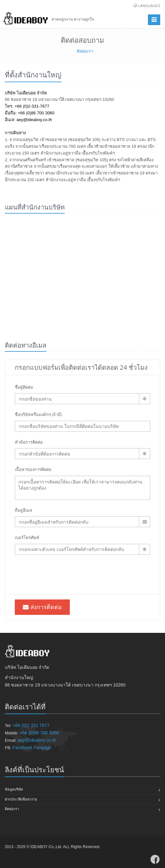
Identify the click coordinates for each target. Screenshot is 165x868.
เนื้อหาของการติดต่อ (33, 469)
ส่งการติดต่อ (42, 607)
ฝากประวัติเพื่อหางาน (21, 799)
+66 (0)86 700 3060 (39, 733)
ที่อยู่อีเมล (23, 510)
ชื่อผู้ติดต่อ (24, 387)
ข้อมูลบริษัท (14, 789)
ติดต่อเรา (12, 809)
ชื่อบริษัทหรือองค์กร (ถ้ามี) (38, 414)
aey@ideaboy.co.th (37, 740)
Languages (149, 6)
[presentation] (64, 574)
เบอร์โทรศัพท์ (27, 537)
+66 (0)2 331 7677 (31, 725)
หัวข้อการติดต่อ (29, 442)
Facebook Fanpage (32, 748)
